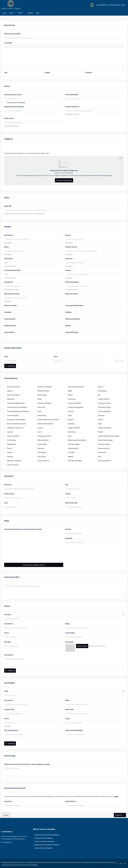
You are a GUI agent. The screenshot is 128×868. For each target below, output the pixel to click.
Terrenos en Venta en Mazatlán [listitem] (44, 841)
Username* (8, 801)
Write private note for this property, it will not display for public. (27, 764)
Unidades (8, 312)
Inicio (5, 13)
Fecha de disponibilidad (74, 730)
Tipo (6, 72)
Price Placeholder (72, 95)
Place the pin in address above (34, 565)
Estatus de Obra (10, 326)
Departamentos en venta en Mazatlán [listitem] (46, 834)
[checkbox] (19, 387)
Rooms (68, 235)
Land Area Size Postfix (12, 270)
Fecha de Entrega (72, 332)
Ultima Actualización (73, 319)
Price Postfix (70, 633)
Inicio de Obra (9, 332)
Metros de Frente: (72, 294)
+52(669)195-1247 (116, 5)
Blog (38, 13)
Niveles (68, 326)
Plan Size (7, 642)
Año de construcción (12, 294)
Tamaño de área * (72, 247)
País (67, 484)
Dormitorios (9, 235)
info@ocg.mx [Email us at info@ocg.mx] (8, 842)
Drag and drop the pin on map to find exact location (23, 529)
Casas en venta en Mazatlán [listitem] (43, 838)
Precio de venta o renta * (13, 95)
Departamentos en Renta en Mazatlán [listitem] (46, 844)
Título (6, 356)
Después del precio (72, 107)
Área (6, 503)
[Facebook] (117, 863)
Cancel (6, 814)
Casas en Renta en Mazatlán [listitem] (43, 847)
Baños (6, 247)
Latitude (68, 529)
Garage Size (9, 282)
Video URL (8, 206)
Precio (7, 633)
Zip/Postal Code (71, 503)
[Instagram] (121, 863)
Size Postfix (8, 258)
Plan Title (7, 615)
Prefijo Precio (9, 118)
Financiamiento (10, 319)
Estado (47, 72)
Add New (10, 366)
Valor (56, 356)
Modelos (68, 312)
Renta (20, 13)
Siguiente (120, 814)
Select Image (82, 646)
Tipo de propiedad (11, 730)
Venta (11, 13)
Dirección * (8, 484)
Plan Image (69, 642)
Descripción (9, 654)
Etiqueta (89, 72)
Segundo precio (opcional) (14, 107)
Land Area (69, 258)
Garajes (68, 270)
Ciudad (68, 494)
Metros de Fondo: (11, 305)
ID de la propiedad (72, 282)
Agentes (30, 13)
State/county (9, 494)
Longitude (69, 538)
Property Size (9, 709)
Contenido (8, 43)
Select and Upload (64, 180)
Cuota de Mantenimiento (74, 305)
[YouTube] (125, 863)
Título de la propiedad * (13, 34)
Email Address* (71, 801)
